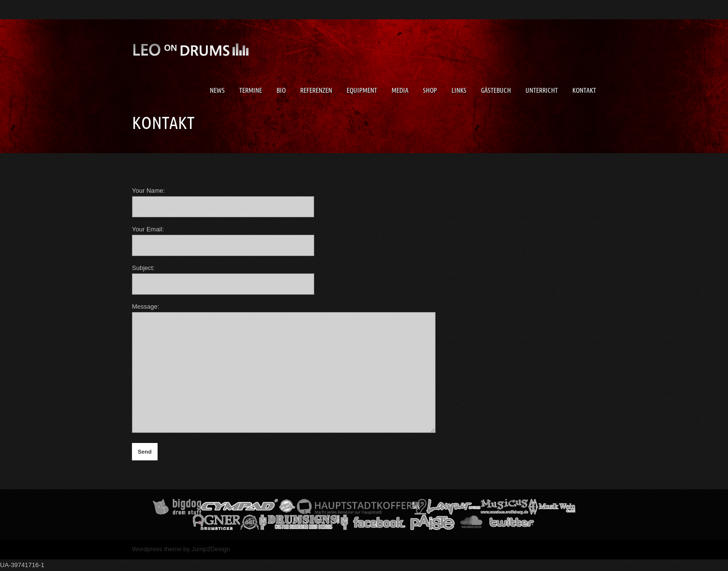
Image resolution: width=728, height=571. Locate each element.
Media (400, 90)
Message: (146, 307)
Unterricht (542, 90)
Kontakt (584, 90)
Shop (430, 90)
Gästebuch (496, 90)
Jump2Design (211, 549)
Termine (251, 90)
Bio (281, 90)
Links (459, 90)
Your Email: (148, 229)
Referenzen (316, 90)
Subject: (143, 268)
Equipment (362, 90)
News (217, 90)
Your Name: (148, 191)
